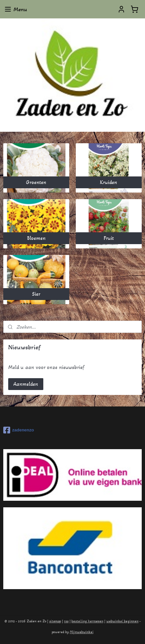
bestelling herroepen (87, 621)
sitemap (55, 621)
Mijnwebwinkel (82, 632)
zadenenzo (19, 430)
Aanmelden (26, 384)
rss (66, 621)
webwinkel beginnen (122, 621)
